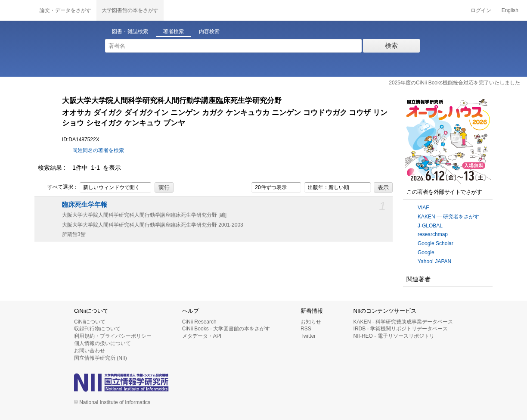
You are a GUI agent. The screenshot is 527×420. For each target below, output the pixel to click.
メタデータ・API (202, 336)
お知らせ (311, 322)
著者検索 (174, 31)
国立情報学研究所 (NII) (101, 358)
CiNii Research (199, 322)
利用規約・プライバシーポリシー (113, 336)
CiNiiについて (90, 322)
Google (426, 252)
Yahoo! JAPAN (434, 261)
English (510, 10)
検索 (391, 45)
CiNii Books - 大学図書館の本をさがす (226, 329)
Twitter (308, 336)
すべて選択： (58, 187)
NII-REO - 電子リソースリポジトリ (394, 336)
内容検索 (209, 31)
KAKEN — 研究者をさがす (448, 217)
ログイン (481, 10)
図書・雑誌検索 (130, 31)
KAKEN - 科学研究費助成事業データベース (403, 322)
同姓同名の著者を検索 (98, 150)
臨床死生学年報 (85, 205)
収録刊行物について (97, 329)
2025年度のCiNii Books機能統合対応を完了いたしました (454, 83)
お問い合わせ (90, 351)
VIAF (423, 208)
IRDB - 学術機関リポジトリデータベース (401, 329)
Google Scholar (436, 243)
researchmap (433, 234)
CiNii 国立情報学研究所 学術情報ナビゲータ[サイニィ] (17, 10)
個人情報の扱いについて (102, 343)
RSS (306, 329)
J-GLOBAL (430, 226)
